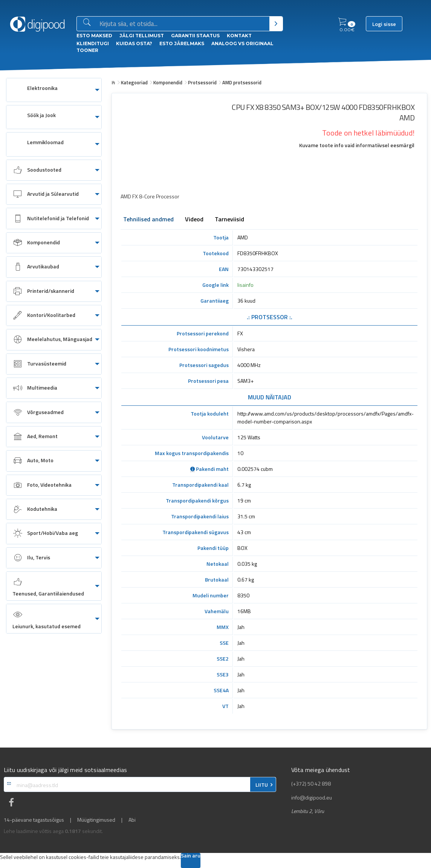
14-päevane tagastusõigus (34, 820)
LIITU (262, 785)
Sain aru (191, 856)
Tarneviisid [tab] (229, 220)
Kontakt (239, 36)
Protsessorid (202, 82)
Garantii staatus (195, 36)
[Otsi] (276, 24)
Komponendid (168, 82)
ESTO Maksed (94, 36)
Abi (132, 820)
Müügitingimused (96, 820)
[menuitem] (54, 90)
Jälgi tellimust (142, 36)
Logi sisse (384, 24)
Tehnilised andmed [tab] (148, 220)
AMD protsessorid (242, 82)
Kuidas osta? (134, 43)
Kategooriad (134, 82)
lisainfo (245, 285)
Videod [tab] (194, 220)
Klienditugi (93, 43)
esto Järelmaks (182, 43)
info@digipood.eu (312, 798)
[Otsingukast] (183, 24)
